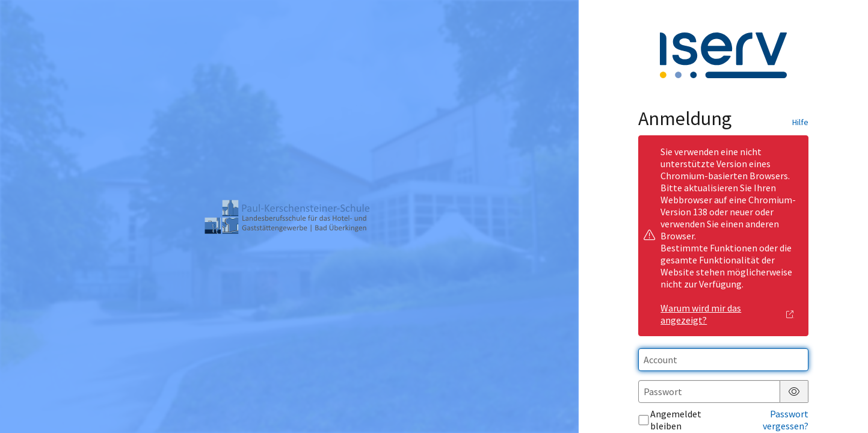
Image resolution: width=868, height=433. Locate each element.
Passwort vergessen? (786, 420)
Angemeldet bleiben (670, 420)
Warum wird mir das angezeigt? (727, 314)
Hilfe (800, 122)
